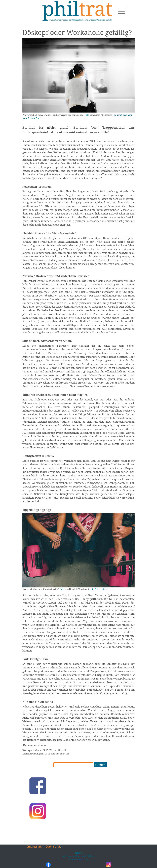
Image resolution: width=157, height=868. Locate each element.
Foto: (38, 118)
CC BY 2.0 (95, 589)
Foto (87, 115)
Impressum (34, 847)
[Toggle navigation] (122, 11)
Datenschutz (54, 847)
